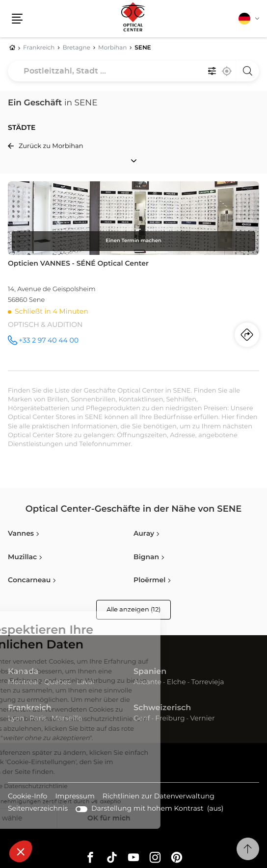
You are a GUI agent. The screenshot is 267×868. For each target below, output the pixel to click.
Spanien (150, 672)
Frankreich (30, 708)
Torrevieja (207, 682)
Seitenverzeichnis (38, 809)
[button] (21, 851)
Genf (142, 719)
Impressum (75, 797)
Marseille (67, 719)
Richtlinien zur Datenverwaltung (159, 797)
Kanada (23, 672)
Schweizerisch (162, 708)
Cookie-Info (27, 797)
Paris (38, 719)
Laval (85, 682)
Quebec (58, 682)
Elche (176, 682)
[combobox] (133, 71)
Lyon (16, 719)
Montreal (23, 682)
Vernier (202, 719)
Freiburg (170, 719)
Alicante (147, 682)
